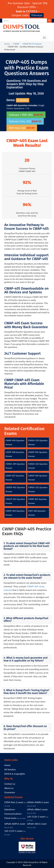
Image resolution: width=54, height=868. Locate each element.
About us (9, 788)
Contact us (10, 784)
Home (7, 44)
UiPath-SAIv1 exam (37, 824)
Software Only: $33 (25, 121)
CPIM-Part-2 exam (14, 802)
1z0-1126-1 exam (36, 817)
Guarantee (10, 792)
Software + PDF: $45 (26, 115)
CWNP (16, 44)
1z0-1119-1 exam (13, 831)
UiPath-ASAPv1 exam (38, 802)
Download (23, 100)
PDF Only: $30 (22, 128)
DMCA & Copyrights (15, 774)
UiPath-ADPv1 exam (15, 824)
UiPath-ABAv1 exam (37, 809)
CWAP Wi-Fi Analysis (32, 44)
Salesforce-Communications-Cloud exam (13, 814)
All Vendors (10, 769)
